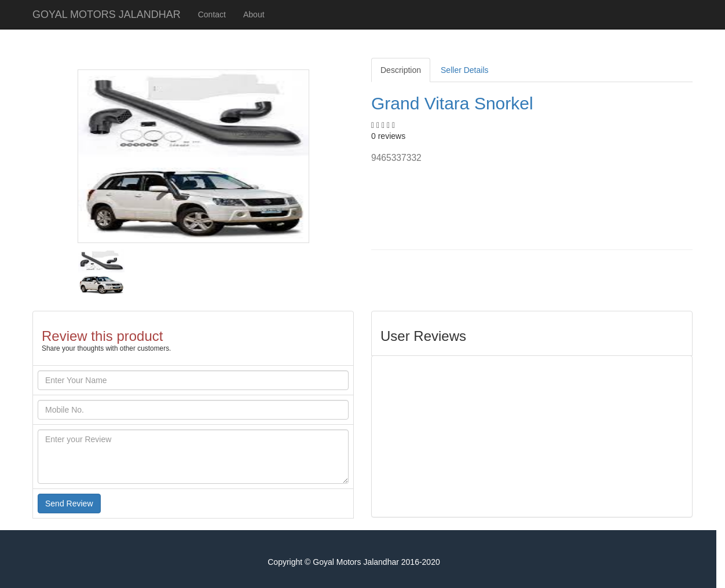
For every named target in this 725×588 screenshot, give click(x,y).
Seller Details (464, 70)
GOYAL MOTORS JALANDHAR (107, 14)
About (254, 14)
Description (401, 70)
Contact (212, 14)
